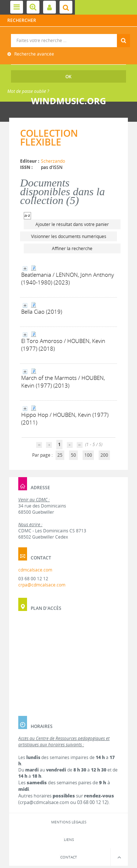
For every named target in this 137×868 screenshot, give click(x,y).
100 (88, 455)
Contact (69, 857)
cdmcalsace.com (35, 570)
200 (104, 455)
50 (73, 455)
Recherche (69, 34)
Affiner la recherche (72, 248)
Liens (69, 839)
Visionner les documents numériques (69, 236)
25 (60, 455)
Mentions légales (69, 822)
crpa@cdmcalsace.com (42, 585)
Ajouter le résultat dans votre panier (72, 224)
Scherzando (53, 161)
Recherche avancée (34, 54)
